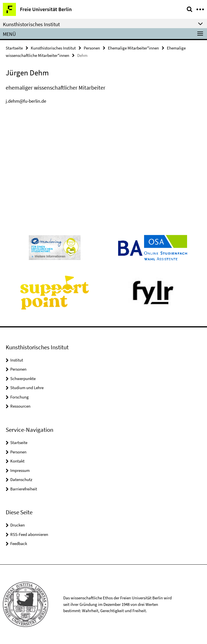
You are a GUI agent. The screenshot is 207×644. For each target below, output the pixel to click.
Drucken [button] (18, 525)
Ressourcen (20, 406)
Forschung (20, 397)
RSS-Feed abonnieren (29, 534)
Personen (92, 48)
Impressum (20, 470)
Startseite (14, 48)
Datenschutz (21, 479)
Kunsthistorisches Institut (53, 48)
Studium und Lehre (27, 388)
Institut (17, 360)
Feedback (19, 543)
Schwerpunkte (23, 378)
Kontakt (17, 461)
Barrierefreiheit (24, 489)
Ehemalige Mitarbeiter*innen (133, 48)
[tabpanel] (103, 94)
